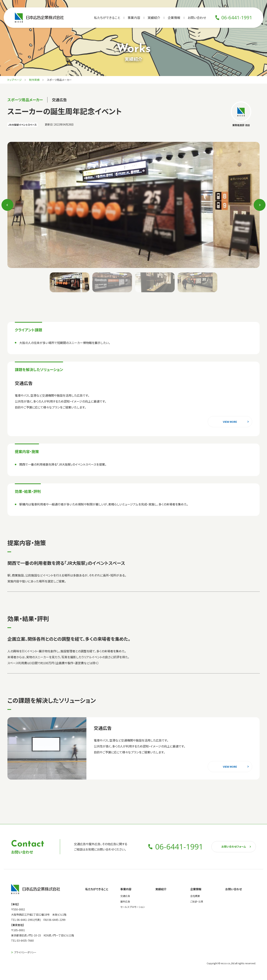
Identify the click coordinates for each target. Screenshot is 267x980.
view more (230, 422)
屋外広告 (125, 901)
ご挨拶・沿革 (197, 901)
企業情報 (174, 18)
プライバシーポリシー (25, 952)
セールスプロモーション (133, 907)
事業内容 (134, 18)
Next (260, 205)
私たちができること (107, 18)
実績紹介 (154, 18)
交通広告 (125, 896)
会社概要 (195, 896)
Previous (8, 205)
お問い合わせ (197, 18)
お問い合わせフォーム (234, 846)
